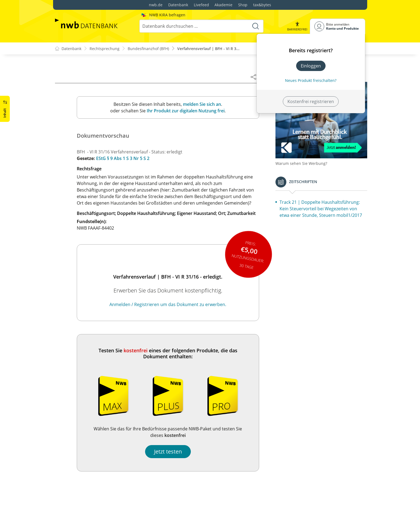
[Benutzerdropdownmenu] (338, 26)
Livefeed (201, 5)
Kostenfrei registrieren (311, 101)
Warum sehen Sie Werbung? (301, 163)
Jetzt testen (168, 451)
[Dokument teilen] (253, 77)
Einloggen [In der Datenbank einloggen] (311, 66)
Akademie (223, 5)
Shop (243, 5)
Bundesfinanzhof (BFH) (148, 49)
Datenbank (178, 5)
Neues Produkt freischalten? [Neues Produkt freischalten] (311, 80)
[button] (297, 26)
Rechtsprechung (105, 49)
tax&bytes (262, 5)
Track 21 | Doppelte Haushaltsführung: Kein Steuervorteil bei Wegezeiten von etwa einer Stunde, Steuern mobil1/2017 (321, 209)
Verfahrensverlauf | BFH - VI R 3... (208, 49)
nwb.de (156, 5)
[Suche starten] (256, 26)
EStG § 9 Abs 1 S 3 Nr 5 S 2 (123, 158)
